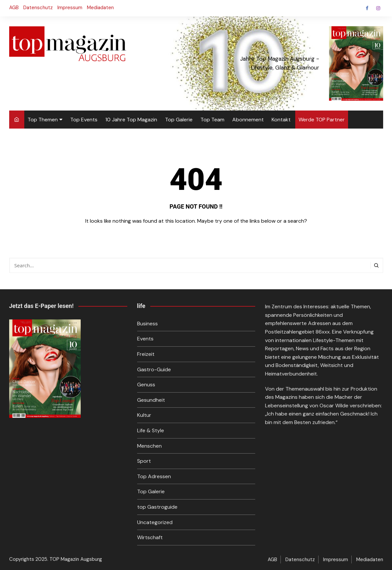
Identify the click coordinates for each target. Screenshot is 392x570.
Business (147, 324)
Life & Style (151, 430)
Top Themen (43, 120)
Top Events (84, 120)
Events (145, 339)
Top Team (212, 120)
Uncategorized (155, 522)
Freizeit (146, 354)
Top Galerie (179, 120)
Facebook (367, 8)
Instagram (378, 8)
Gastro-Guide (154, 369)
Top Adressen (154, 476)
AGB (14, 8)
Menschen (149, 446)
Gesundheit (151, 400)
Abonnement (248, 120)
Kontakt (281, 120)
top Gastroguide (157, 507)
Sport (144, 461)
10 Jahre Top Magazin (131, 120)
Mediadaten (100, 8)
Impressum (70, 8)
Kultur (144, 415)
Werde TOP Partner (322, 120)
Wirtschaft (150, 537)
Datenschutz (38, 8)
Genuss (146, 385)
